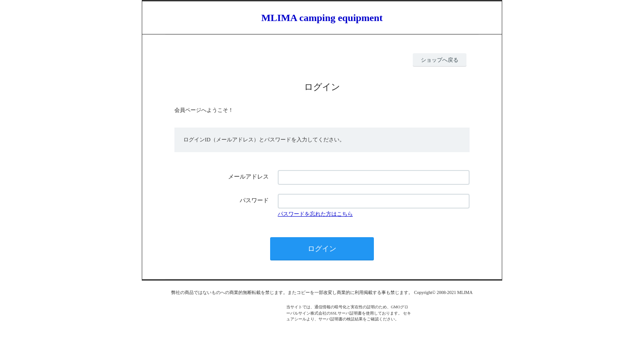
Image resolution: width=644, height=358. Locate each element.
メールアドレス (248, 177)
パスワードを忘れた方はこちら (315, 214)
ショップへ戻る (440, 60)
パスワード (254, 200)
